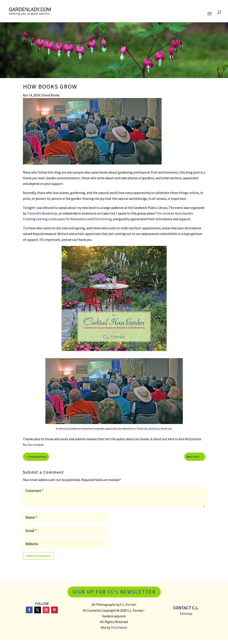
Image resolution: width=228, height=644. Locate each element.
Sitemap (186, 614)
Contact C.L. (186, 608)
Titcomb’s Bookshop (42, 213)
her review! (36, 445)
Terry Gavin (119, 627)
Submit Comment (38, 556)
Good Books (51, 95)
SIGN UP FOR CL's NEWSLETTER (114, 592)
